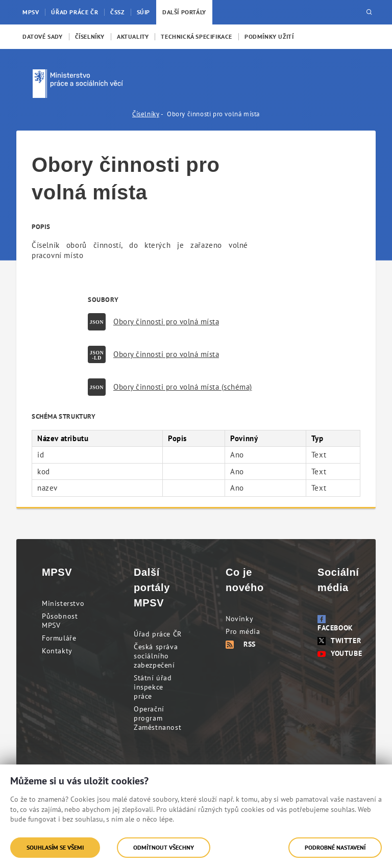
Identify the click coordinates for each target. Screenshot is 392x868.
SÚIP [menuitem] (143, 12)
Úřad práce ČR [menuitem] (75, 12)
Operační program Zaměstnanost (157, 718)
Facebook (335, 624)
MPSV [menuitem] (31, 12)
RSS (241, 644)
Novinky (239, 619)
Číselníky (146, 114)
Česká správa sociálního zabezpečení (156, 656)
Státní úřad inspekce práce (153, 687)
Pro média (243, 631)
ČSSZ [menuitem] (117, 12)
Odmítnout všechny (164, 847)
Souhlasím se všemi (55, 847)
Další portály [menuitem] (184, 12)
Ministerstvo (63, 603)
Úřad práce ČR (158, 634)
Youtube (340, 653)
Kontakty (57, 651)
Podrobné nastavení (335, 847)
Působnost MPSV (60, 621)
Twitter (339, 641)
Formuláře (59, 638)
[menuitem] (43, 37)
